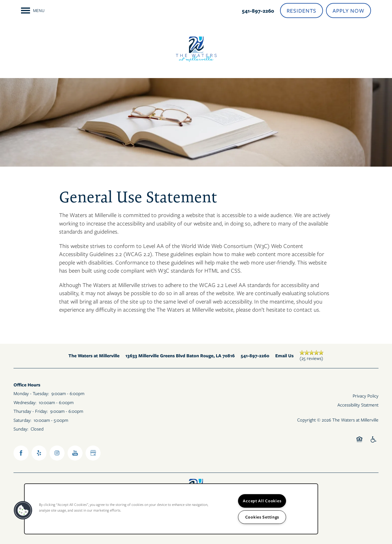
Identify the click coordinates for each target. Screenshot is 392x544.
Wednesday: (25, 402)
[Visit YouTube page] (75, 453)
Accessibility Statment (358, 405)
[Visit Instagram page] (57, 453)
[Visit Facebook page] (21, 453)
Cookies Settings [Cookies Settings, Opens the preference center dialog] (262, 517)
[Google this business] (93, 453)
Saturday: (22, 420)
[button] (302, 11)
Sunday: (21, 429)
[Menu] (33, 11)
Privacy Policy (366, 396)
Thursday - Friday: (31, 411)
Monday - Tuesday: (31, 393)
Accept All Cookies (262, 501)
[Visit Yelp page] (39, 453)
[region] (171, 509)
